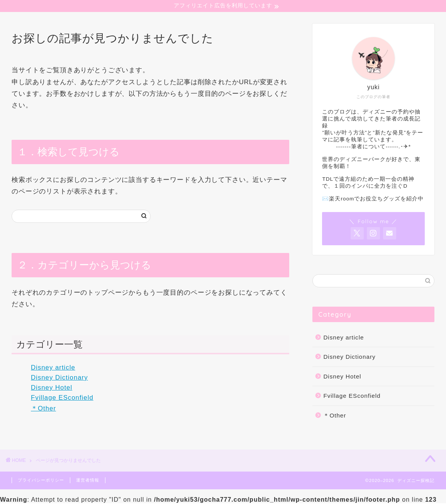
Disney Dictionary (59, 379)
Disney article (53, 369)
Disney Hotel (52, 388)
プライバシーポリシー (41, 481)
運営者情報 (88, 481)
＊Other (43, 409)
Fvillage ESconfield (62, 398)
